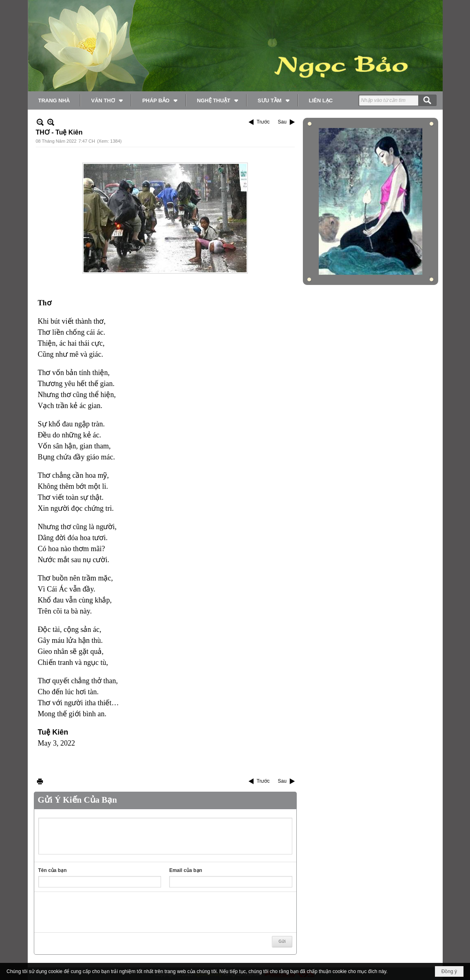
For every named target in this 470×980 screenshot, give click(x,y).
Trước (263, 122)
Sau (282, 122)
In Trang (40, 781)
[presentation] (100, 912)
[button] (106, 100)
